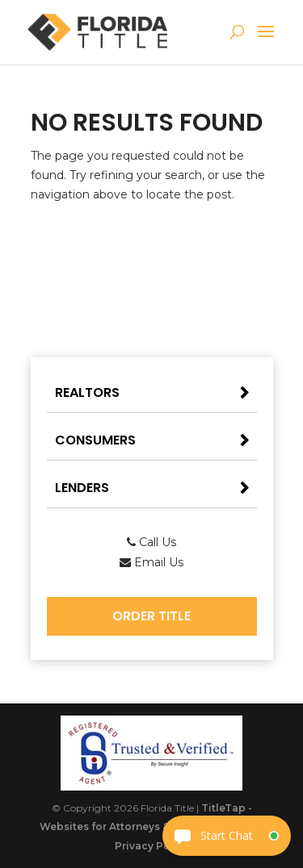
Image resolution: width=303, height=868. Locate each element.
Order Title (151, 616)
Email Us (151, 562)
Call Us (151, 542)
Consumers (95, 440)
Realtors (87, 392)
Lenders (82, 488)
